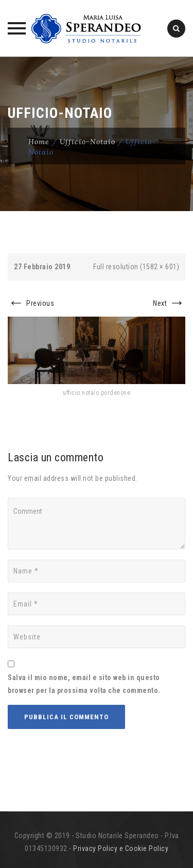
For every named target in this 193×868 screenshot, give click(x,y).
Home (39, 142)
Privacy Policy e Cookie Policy (121, 848)
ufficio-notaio (87, 142)
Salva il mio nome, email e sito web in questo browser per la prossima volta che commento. (84, 684)
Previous (31, 303)
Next (169, 303)
